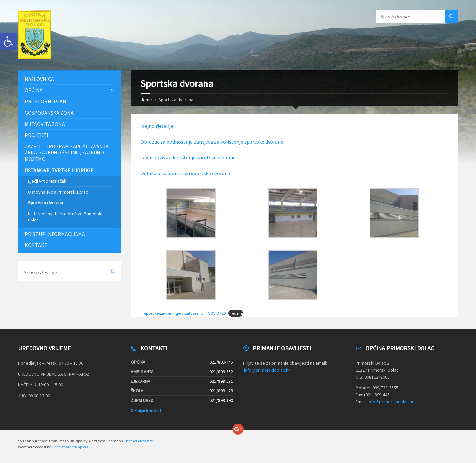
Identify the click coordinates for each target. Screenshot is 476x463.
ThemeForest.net (138, 441)
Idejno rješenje (157, 126)
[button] (9, 41)
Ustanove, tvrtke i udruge (59, 170)
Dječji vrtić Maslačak (47, 181)
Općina (34, 90)
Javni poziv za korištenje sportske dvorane (188, 157)
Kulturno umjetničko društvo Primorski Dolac (65, 217)
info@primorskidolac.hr (267, 370)
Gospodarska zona (49, 113)
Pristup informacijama (55, 234)
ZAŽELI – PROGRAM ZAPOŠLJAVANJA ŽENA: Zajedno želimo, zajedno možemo (67, 152)
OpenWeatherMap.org (70, 447)
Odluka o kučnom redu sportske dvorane (185, 173)
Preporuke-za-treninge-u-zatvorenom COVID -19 (183, 313)
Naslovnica (39, 79)
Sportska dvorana (45, 203)
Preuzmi (236, 313)
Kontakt (36, 245)
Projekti (36, 135)
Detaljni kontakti (146, 411)
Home (146, 100)
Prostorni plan (45, 101)
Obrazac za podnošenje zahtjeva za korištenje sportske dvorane (212, 142)
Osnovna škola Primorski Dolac (58, 192)
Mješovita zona (45, 124)
